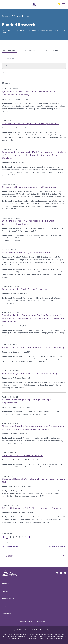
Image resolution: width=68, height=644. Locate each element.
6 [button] (23, 537)
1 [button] (8, 537)
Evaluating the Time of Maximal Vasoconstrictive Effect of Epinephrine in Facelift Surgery (29, 222)
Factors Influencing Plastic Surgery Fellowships (24, 289)
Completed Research (29, 50)
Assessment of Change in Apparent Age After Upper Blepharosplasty (27, 401)
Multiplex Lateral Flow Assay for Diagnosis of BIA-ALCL (28, 253)
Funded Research (22, 16)
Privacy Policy (41, 622)
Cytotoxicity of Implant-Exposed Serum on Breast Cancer (29, 187)
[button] (4, 537)
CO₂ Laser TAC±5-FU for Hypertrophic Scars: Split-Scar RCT (30, 123)
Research (7, 16)
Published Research (50, 50)
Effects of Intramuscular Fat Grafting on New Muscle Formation (32, 508)
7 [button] (26, 537)
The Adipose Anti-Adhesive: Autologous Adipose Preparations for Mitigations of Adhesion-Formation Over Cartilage (33, 428)
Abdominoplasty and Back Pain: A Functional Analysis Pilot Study (33, 347)
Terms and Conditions (26, 622)
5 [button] (20, 537)
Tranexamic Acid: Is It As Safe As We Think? (23, 455)
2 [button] (11, 537)
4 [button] (17, 537)
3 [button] (14, 537)
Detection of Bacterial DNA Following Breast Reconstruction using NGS (33, 480)
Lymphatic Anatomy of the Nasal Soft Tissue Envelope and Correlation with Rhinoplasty (30, 93)
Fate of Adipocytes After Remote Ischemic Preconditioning (30, 374)
